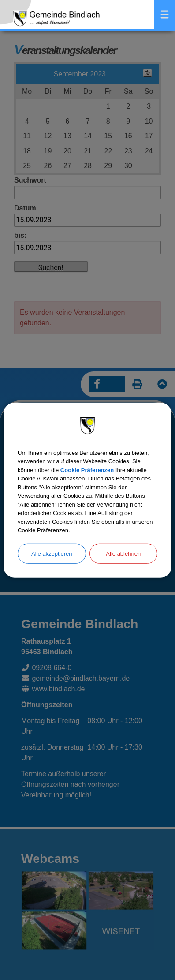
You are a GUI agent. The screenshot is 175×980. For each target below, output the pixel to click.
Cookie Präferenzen (87, 470)
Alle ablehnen (123, 553)
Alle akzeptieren (52, 553)
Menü (164, 14)
